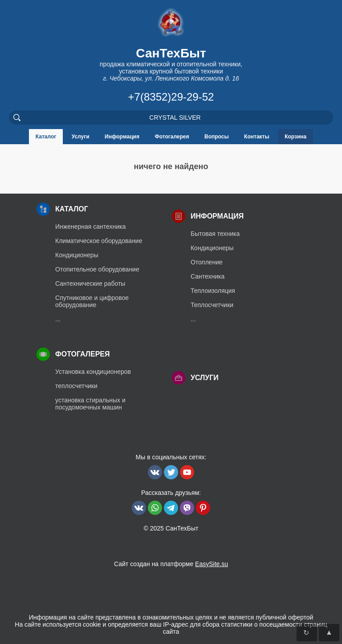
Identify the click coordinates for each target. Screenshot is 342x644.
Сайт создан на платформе (171, 564)
